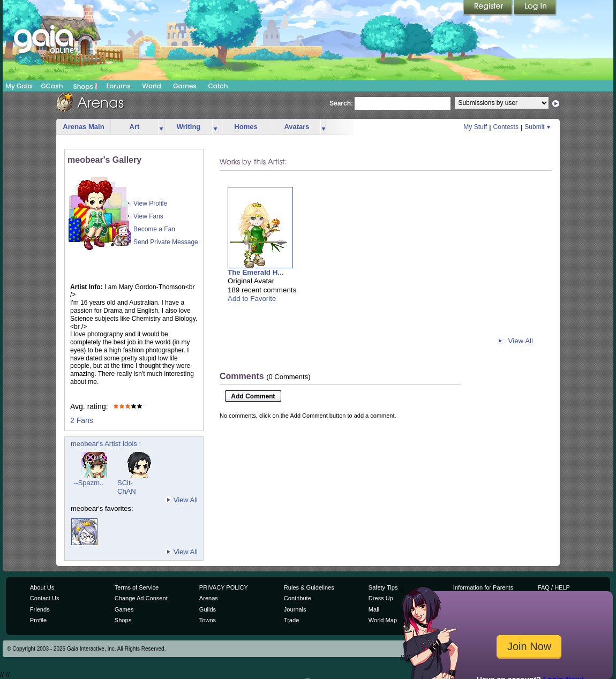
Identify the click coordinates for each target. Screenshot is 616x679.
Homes (246, 127)
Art (135, 127)
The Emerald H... (256, 272)
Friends (40, 609)
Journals (295, 609)
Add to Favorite (252, 299)
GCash (52, 86)
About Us (42, 587)
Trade (291, 620)
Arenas (209, 598)
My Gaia (18, 86)
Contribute (298, 598)
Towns (208, 620)
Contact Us (45, 598)
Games (185, 86)
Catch (218, 86)
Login (535, 8)
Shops (85, 86)
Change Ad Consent (141, 598)
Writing (189, 127)
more (161, 127)
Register (489, 8)
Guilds (208, 609)
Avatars (296, 127)
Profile (38, 620)
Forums (118, 86)
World (152, 86)
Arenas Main (83, 127)
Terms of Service (137, 587)
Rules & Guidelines (309, 587)
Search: (341, 103)
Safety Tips (383, 587)
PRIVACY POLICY (224, 587)
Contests (506, 127)
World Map (383, 620)
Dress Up (381, 598)
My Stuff (475, 127)
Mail (374, 609)
